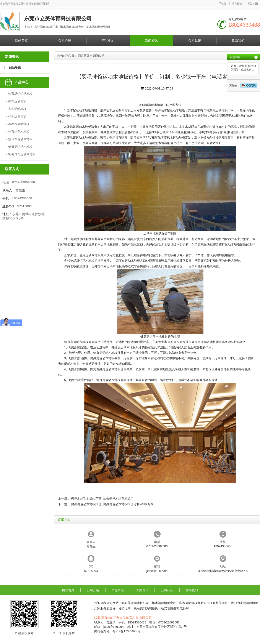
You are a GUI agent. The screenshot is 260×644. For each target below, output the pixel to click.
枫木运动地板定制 (179, 138)
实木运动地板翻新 (107, 244)
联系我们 (238, 41)
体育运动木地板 (19, 131)
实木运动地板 (17, 109)
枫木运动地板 (17, 101)
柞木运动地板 (17, 116)
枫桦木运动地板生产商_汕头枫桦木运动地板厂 (102, 498)
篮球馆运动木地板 (20, 139)
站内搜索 (237, 4)
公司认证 (195, 41)
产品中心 (108, 41)
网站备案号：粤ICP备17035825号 (117, 631)
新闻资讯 (151, 41)
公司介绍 (65, 41)
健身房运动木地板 (20, 147)
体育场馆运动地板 (20, 94)
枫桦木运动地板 (19, 124)
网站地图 (253, 4)
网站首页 (21, 41)
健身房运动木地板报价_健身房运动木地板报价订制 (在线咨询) (113, 504)
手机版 (223, 4)
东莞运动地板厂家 (221, 110)
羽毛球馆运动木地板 (22, 154)
